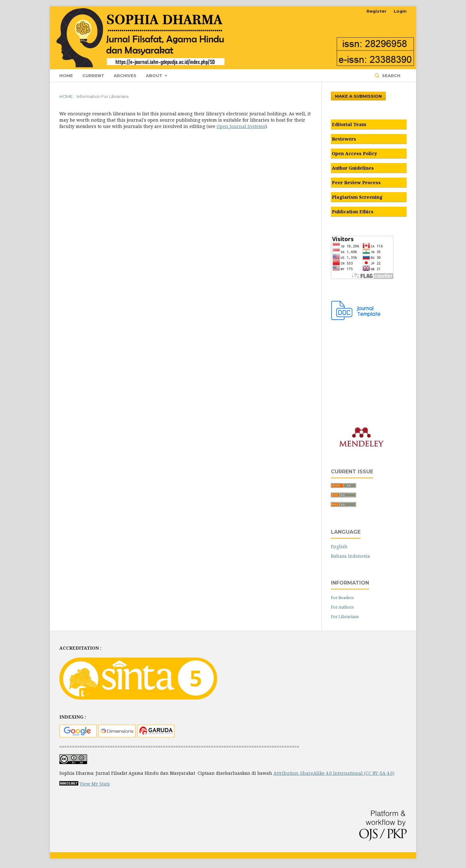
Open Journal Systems (241, 126)
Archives (125, 76)
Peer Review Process (356, 182)
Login (400, 11)
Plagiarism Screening (357, 197)
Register (376, 11)
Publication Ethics (353, 212)
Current (93, 76)
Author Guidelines (353, 168)
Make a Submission (358, 96)
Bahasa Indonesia (350, 556)
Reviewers (344, 139)
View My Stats (95, 784)
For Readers (342, 598)
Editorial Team (349, 124)
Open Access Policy (354, 153)
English (339, 546)
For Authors (342, 607)
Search (391, 76)
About (155, 76)
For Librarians (345, 616)
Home (66, 76)
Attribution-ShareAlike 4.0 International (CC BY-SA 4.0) (334, 773)
